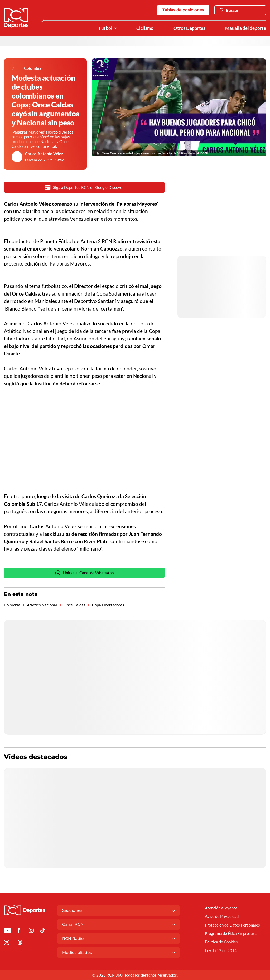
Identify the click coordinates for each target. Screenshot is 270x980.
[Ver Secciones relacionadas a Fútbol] (116, 28)
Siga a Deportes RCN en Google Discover (84, 187)
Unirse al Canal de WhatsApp (84, 573)
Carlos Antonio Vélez (44, 154)
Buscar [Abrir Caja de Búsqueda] (229, 10)
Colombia (12, 605)
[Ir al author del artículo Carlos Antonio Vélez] (17, 157)
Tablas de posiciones (183, 10)
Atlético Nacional (42, 605)
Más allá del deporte (246, 28)
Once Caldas (74, 605)
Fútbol (106, 28)
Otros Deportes (189, 28)
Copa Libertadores (108, 605)
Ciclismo (145, 28)
